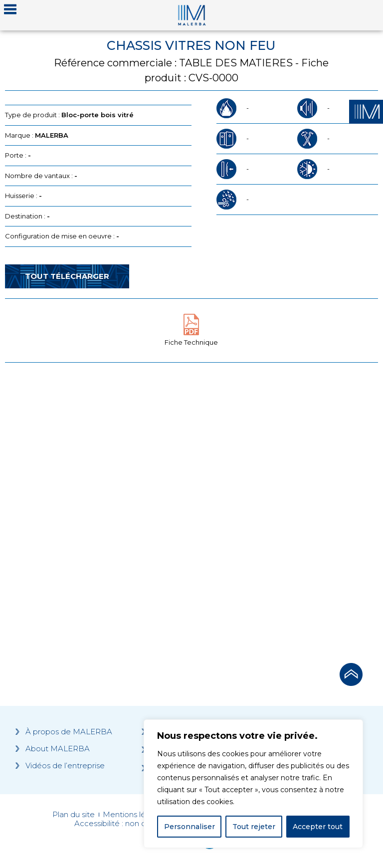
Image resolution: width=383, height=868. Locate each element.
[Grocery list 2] (287, 510)
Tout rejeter (254, 827)
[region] (253, 784)
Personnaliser (190, 827)
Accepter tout (318, 827)
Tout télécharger (67, 276)
